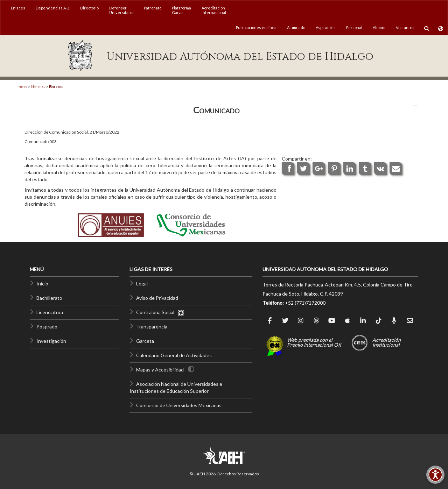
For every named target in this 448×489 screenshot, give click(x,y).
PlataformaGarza (181, 10)
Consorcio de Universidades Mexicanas (179, 405)
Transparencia (152, 327)
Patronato (153, 8)
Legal (142, 284)
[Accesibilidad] (435, 475)
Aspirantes (326, 27)
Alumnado (296, 27)
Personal (354, 27)
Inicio (22, 87)
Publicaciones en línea (256, 27)
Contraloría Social (160, 312)
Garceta (145, 341)
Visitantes (405, 27)
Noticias (38, 87)
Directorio (89, 8)
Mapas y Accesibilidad (160, 370)
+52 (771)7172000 (305, 303)
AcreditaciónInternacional (214, 10)
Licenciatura (50, 312)
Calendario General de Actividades (174, 355)
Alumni (379, 27)
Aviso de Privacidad (157, 298)
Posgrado (47, 327)
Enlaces (18, 8)
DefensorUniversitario (121, 10)
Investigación (51, 341)
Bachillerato (49, 298)
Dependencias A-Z (53, 8)
